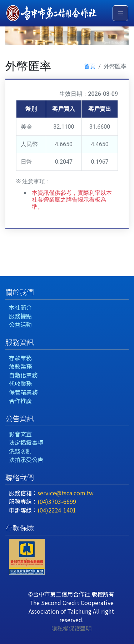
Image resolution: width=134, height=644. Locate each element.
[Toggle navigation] (120, 13)
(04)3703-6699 (57, 501)
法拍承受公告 (26, 460)
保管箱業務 (23, 392)
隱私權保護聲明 (71, 628)
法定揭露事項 (26, 442)
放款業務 (20, 366)
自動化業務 (23, 375)
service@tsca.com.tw (66, 493)
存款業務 (20, 358)
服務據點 (20, 316)
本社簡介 (20, 307)
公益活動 (20, 325)
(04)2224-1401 (57, 510)
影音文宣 (20, 434)
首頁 (90, 66)
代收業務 (20, 383)
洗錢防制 (20, 451)
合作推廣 (20, 401)
